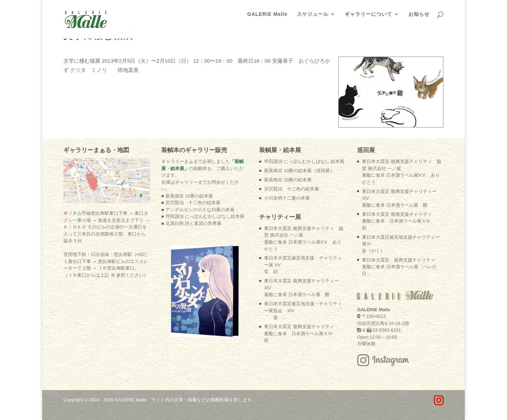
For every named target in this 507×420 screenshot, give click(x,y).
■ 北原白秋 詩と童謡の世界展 (191, 223)
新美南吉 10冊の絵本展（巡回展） (299, 171)
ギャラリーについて (368, 14)
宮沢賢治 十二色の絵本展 (292, 189)
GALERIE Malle (267, 14)
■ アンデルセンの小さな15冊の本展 (198, 210)
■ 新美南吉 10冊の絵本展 (187, 196)
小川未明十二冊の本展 (287, 198)
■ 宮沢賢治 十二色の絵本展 (191, 203)
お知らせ (419, 14)
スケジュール (313, 14)
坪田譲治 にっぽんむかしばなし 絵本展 (304, 161)
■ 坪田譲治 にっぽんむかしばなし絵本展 (203, 216)
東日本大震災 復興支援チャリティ (299, 333)
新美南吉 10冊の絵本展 (288, 180)
